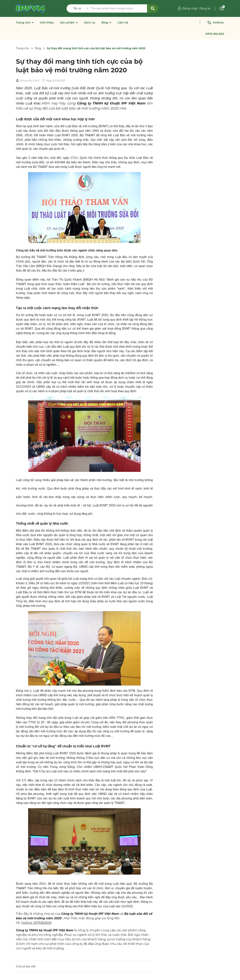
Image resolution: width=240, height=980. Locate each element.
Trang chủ (24, 23)
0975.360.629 (215, 34)
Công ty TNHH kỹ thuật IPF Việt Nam (111, 103)
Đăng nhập (190, 8)
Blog (105, 23)
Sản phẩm (68, 23)
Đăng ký (205, 8)
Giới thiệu (47, 23)
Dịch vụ (90, 23)
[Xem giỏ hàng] (222, 8)
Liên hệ (123, 23)
